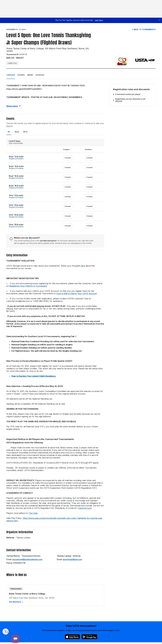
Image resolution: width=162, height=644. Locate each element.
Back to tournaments (145, 29)
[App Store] (72, 637)
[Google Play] (89, 637)
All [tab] (9, 132)
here (83, 266)
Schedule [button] (40, 75)
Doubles (20, 159)
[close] (159, 20)
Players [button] (21, 75)
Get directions (15, 602)
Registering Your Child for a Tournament (28, 286)
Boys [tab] (17, 132)
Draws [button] (30, 75)
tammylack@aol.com (72, 559)
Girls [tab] (25, 132)
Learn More (99, 20)
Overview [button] (11, 75)
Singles (12, 159)
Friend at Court (85, 508)
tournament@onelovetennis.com (27, 559)
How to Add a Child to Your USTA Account (76, 294)
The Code (33, 513)
